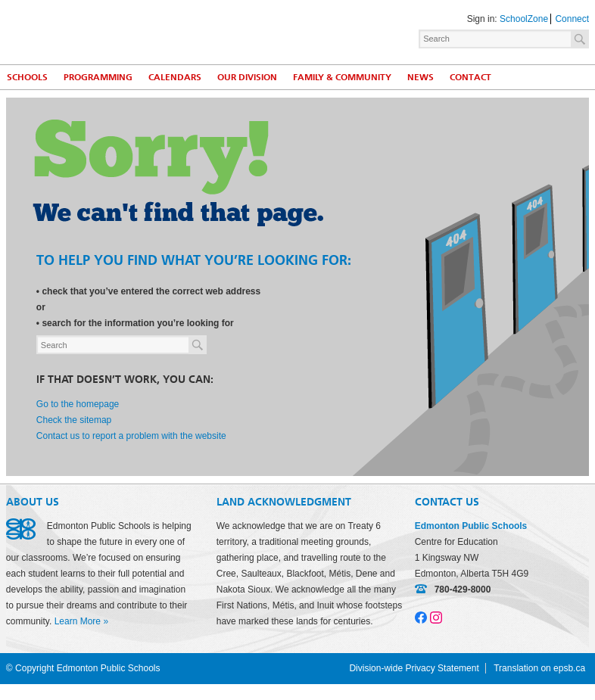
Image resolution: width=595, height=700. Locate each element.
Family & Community (342, 77)
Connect (572, 19)
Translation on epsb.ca (539, 668)
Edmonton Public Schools (139, 31)
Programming (98, 77)
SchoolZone (524, 19)
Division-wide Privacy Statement (414, 668)
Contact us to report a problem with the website (131, 436)
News (421, 77)
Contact (470, 77)
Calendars (175, 77)
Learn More (78, 621)
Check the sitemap (74, 420)
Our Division (247, 77)
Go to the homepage (78, 404)
